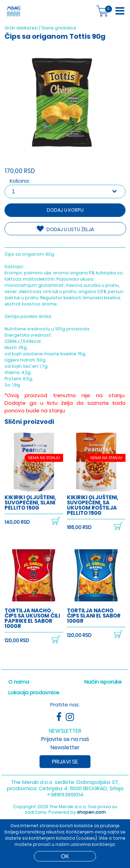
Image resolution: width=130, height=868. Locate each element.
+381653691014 (65, 788)
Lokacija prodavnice (34, 686)
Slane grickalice (59, 28)
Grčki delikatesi (21, 28)
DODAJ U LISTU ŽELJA (65, 229)
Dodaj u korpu (65, 210)
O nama (19, 675)
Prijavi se (65, 755)
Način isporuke (103, 675)
